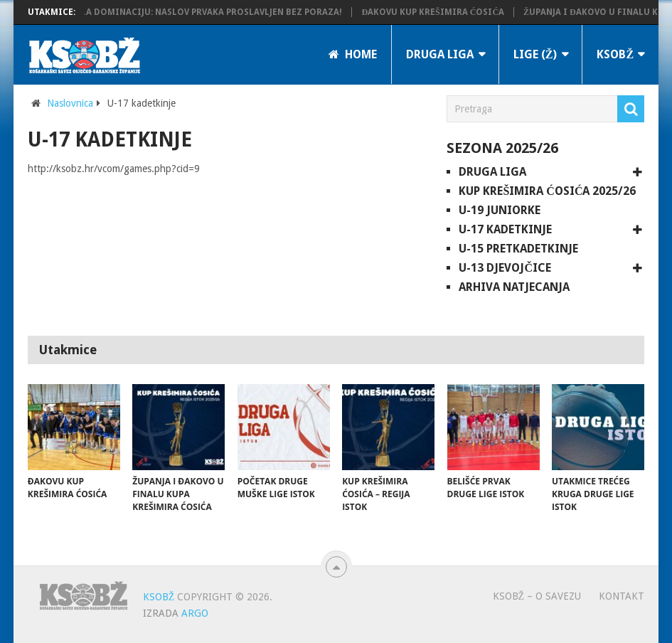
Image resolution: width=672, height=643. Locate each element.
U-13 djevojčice (505, 268)
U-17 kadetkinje (505, 229)
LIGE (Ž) (535, 54)
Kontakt (622, 596)
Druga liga (440, 54)
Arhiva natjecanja (514, 287)
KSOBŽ (615, 54)
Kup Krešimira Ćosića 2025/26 (547, 191)
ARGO (195, 613)
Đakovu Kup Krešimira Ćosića (437, 12)
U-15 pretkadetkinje (518, 249)
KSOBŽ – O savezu (537, 596)
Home (353, 54)
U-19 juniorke (500, 210)
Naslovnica (70, 103)
